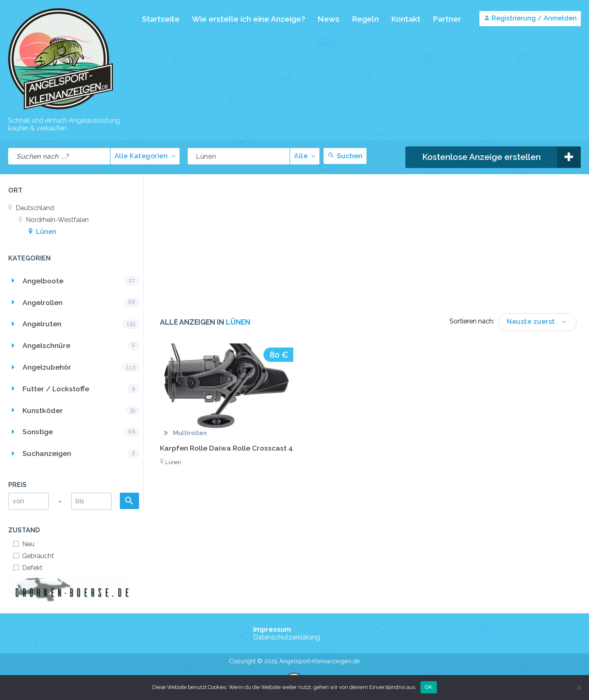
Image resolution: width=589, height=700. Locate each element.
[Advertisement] (368, 252)
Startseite (161, 19)
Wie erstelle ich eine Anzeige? (248, 19)
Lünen (43, 232)
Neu (23, 544)
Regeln (365, 19)
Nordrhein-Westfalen (54, 220)
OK (428, 687)
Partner (447, 19)
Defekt (27, 568)
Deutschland (31, 208)
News (328, 19)
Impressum (272, 629)
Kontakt (406, 19)
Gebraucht (33, 556)
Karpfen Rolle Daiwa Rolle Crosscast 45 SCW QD (244, 448)
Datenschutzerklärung (287, 637)
